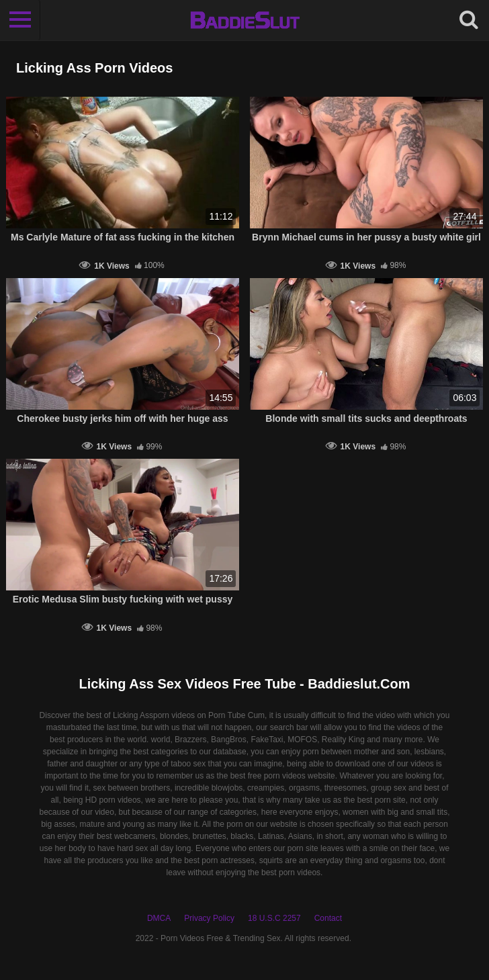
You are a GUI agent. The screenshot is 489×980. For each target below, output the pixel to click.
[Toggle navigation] (20, 20)
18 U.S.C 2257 (274, 918)
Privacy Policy (209, 918)
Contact (328, 918)
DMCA (159, 918)
